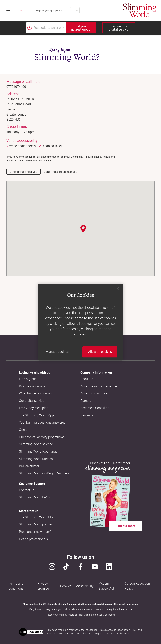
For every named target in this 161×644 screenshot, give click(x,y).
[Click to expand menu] (8, 10)
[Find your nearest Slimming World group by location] (30, 28)
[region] (80, 322)
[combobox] (61, 28)
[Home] (140, 10)
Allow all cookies (100, 352)
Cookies (66, 586)
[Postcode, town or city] (46, 28)
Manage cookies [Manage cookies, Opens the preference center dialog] (57, 352)
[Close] (118, 288)
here (127, 633)
